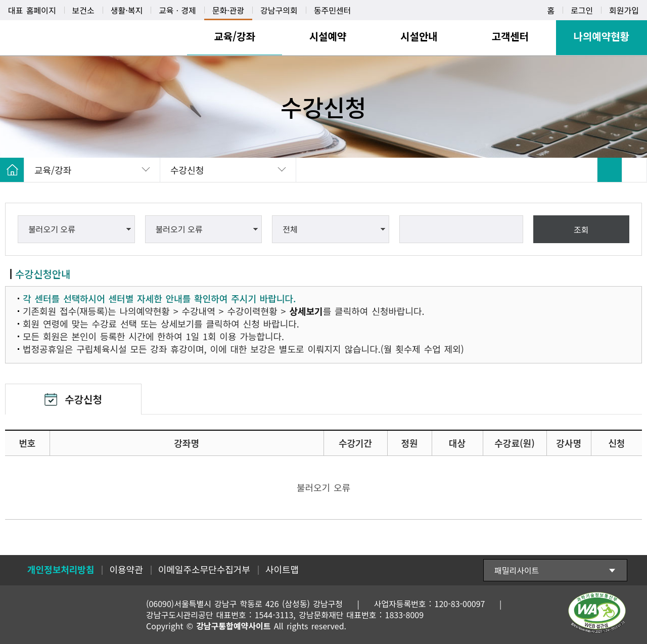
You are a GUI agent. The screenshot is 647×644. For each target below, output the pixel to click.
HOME (12, 170)
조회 (581, 229)
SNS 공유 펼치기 (634, 170)
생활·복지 (127, 10)
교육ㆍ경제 (177, 10)
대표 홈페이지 (32, 10)
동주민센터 (333, 10)
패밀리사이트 (517, 570)
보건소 (83, 10)
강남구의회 (279, 10)
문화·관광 (228, 10)
